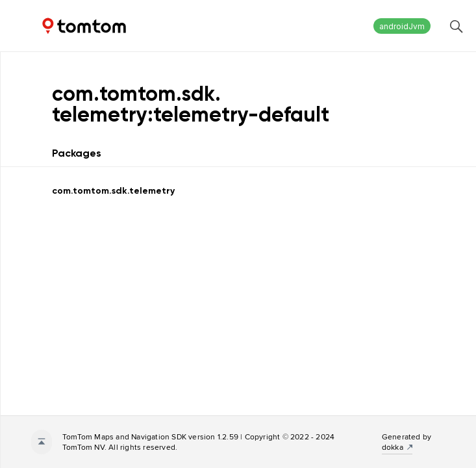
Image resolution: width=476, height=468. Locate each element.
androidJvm (402, 26)
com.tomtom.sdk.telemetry (113, 191)
